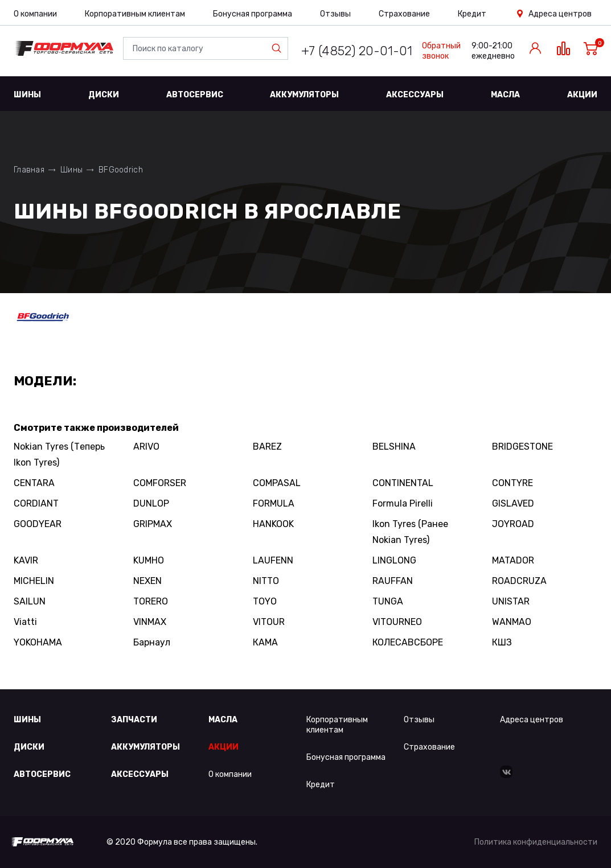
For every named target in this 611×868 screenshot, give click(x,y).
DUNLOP (151, 503)
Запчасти (134, 720)
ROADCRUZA (519, 581)
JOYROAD (513, 524)
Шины (27, 95)
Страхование (404, 14)
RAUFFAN (393, 581)
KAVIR (26, 560)
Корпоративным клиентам (135, 14)
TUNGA (388, 601)
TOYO (265, 601)
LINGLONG (394, 560)
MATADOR (513, 560)
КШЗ (502, 642)
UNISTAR (511, 601)
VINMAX (150, 622)
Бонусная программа (253, 14)
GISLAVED (513, 503)
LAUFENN (273, 560)
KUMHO (149, 560)
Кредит (472, 14)
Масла (505, 95)
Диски (104, 95)
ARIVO (146, 447)
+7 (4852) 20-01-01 (357, 51)
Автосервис (195, 95)
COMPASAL (277, 483)
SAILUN (30, 601)
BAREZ (267, 447)
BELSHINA (394, 447)
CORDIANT (36, 503)
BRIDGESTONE (522, 447)
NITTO (266, 581)
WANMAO (512, 622)
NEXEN (147, 581)
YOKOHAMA (38, 642)
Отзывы (335, 14)
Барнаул (152, 642)
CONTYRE (512, 483)
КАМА (265, 642)
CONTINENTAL (403, 483)
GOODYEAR (38, 524)
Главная (29, 170)
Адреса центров (560, 14)
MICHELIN (34, 581)
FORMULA (274, 503)
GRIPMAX (153, 524)
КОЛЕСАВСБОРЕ (408, 642)
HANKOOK (273, 524)
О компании (35, 14)
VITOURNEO (397, 622)
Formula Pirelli (403, 503)
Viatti (25, 622)
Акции (582, 95)
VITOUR (269, 622)
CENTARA (34, 483)
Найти (279, 48)
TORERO (151, 601)
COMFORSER (160, 483)
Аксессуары (415, 95)
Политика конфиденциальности (536, 842)
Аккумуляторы (304, 95)
